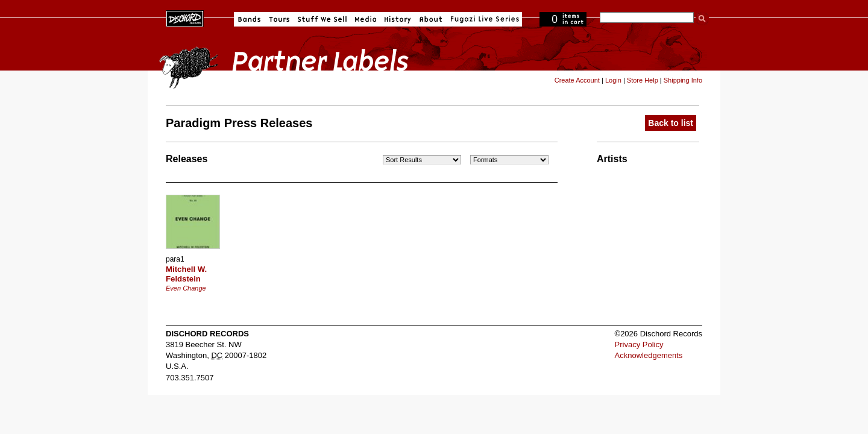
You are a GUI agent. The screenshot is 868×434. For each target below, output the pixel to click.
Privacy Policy (639, 344)
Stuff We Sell (322, 19)
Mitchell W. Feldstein (186, 274)
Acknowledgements (649, 355)
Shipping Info (683, 80)
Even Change (186, 288)
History (398, 19)
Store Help (643, 80)
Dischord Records (185, 17)
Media (366, 19)
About (431, 19)
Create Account (577, 80)
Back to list (671, 123)
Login (613, 80)
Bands (249, 19)
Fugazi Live (483, 19)
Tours (279, 19)
